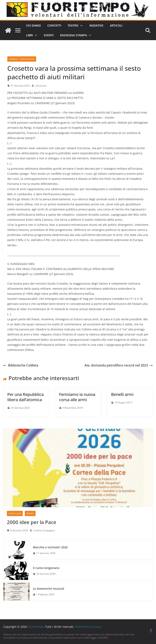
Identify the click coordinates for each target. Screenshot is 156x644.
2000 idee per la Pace (32, 522)
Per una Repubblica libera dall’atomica (25, 397)
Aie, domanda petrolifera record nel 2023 (119, 365)
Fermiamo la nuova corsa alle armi (77, 397)
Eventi (49, 35)
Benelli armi (122, 394)
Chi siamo (33, 25)
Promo (30, 513)
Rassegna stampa (74, 35)
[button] (81, 26)
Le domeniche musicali (49, 589)
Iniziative (96, 25)
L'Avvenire (41, 86)
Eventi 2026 (15, 513)
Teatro (73, 25)
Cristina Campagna (44, 530)
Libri (29, 35)
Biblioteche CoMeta (21, 365)
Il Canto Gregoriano (46, 568)
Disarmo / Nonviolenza (22, 59)
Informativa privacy (88, 627)
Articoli (116, 25)
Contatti (54, 25)
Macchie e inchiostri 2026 (50, 547)
